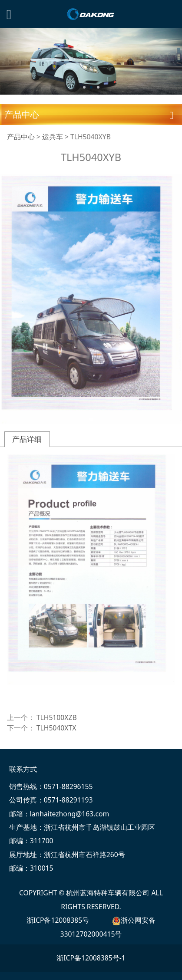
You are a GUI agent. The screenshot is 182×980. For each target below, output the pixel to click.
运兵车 (53, 137)
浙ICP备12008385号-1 (91, 958)
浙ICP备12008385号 (58, 920)
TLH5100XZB (57, 717)
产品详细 (27, 439)
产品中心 (21, 137)
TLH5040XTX (56, 728)
